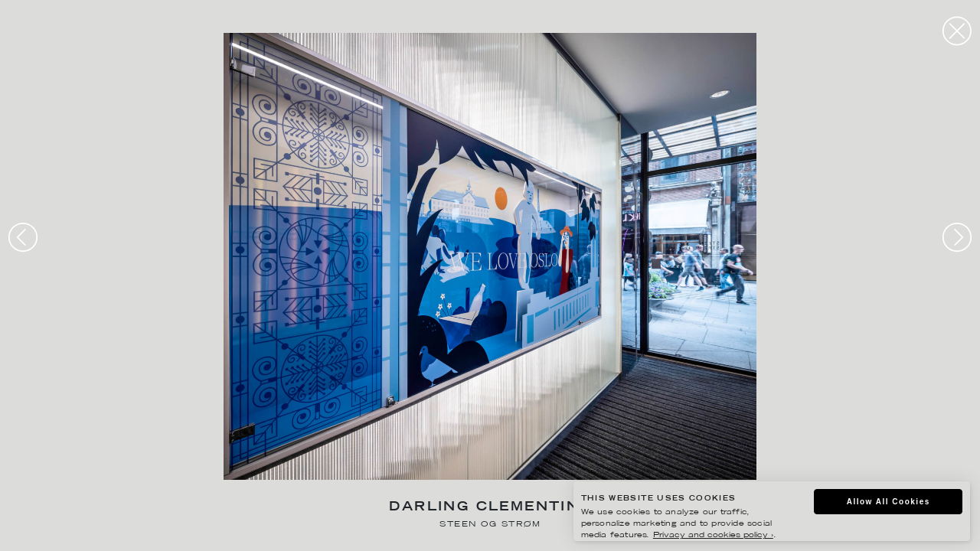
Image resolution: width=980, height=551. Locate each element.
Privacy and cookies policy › (713, 535)
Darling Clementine (490, 508)
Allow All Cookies (889, 502)
